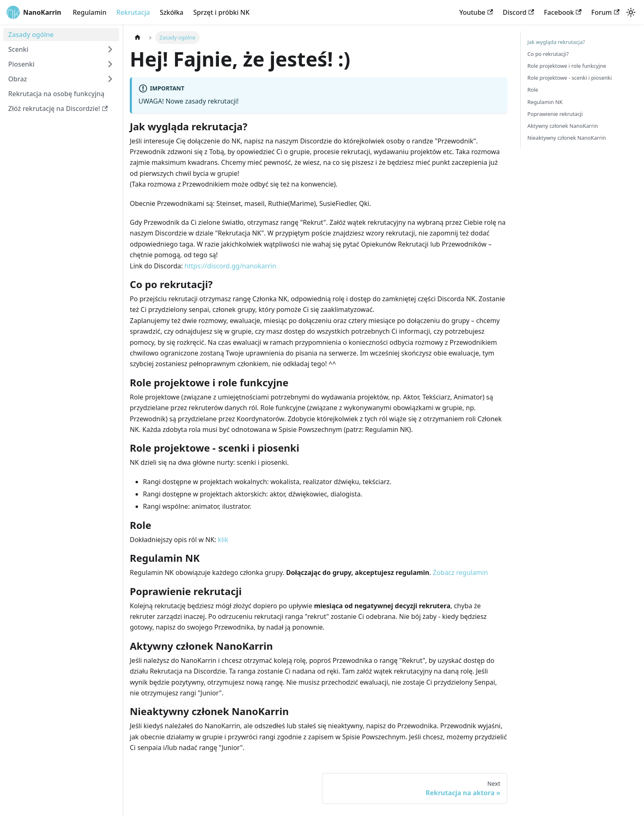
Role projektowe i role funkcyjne (567, 66)
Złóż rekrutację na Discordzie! (58, 108)
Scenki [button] (18, 49)
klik (223, 540)
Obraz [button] (18, 79)
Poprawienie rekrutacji (555, 114)
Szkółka (172, 12)
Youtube (476, 12)
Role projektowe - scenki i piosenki (570, 78)
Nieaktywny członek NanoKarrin (567, 138)
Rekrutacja (133, 12)
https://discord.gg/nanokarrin (230, 266)
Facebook (562, 12)
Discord (518, 12)
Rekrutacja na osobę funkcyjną (56, 94)
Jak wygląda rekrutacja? (556, 42)
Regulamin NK (545, 102)
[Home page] (138, 38)
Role (533, 90)
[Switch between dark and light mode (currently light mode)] (631, 12)
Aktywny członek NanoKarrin (563, 126)
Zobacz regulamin (460, 572)
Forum (605, 12)
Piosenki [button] (21, 64)
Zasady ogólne (31, 35)
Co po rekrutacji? (548, 54)
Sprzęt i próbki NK (221, 12)
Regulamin (90, 12)
